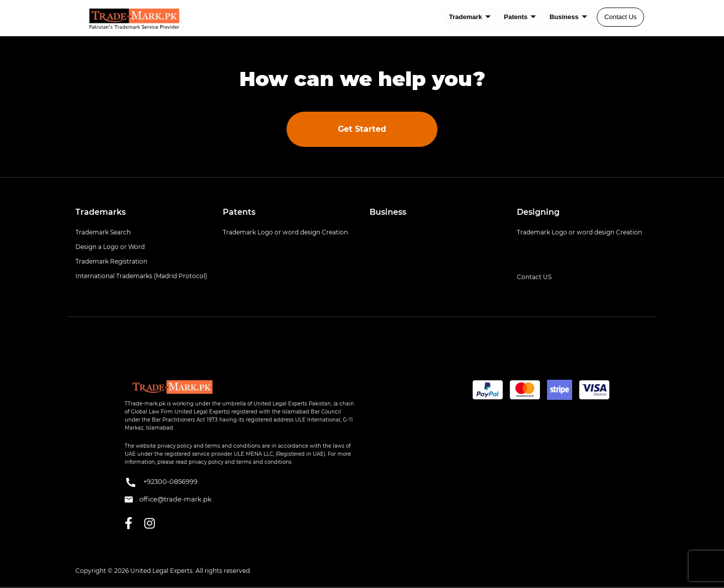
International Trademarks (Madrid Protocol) (141, 276)
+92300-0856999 (161, 482)
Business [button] (388, 212)
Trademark (471, 17)
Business (568, 17)
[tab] (142, 212)
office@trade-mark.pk (168, 499)
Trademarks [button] (101, 212)
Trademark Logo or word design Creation (285, 232)
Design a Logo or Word (110, 247)
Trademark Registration (111, 261)
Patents (520, 17)
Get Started (362, 129)
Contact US (534, 277)
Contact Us (620, 17)
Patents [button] (239, 212)
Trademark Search (103, 232)
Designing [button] (538, 212)
